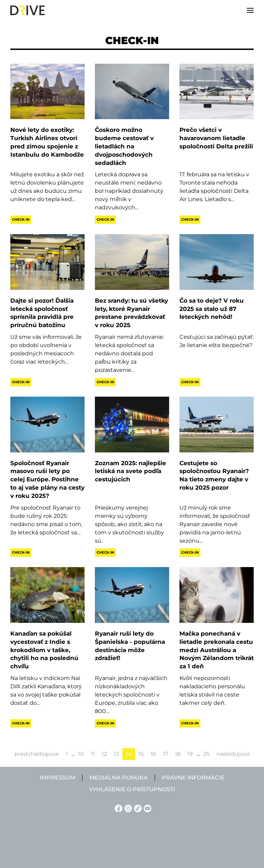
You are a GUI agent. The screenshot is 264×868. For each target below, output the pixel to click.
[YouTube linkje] (146, 808)
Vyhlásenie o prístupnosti (132, 789)
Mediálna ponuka (119, 778)
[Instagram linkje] (127, 808)
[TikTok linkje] (137, 808)
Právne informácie (193, 778)
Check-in (21, 219)
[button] (250, 10)
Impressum (58, 778)
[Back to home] (27, 10)
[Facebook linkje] (118, 808)
